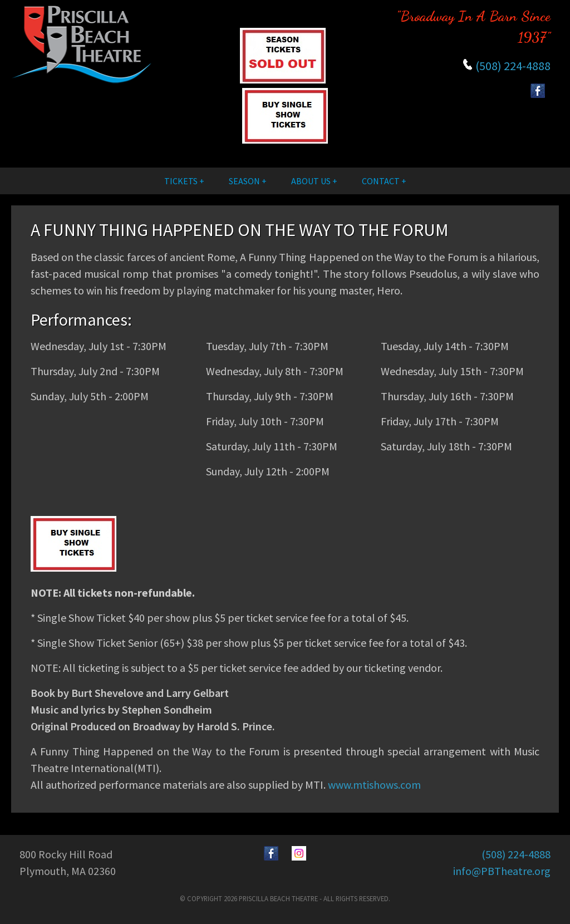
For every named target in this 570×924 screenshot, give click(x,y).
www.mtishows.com (374, 785)
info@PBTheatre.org (502, 871)
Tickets (181, 181)
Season (244, 181)
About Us (311, 181)
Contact (381, 181)
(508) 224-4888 (513, 66)
